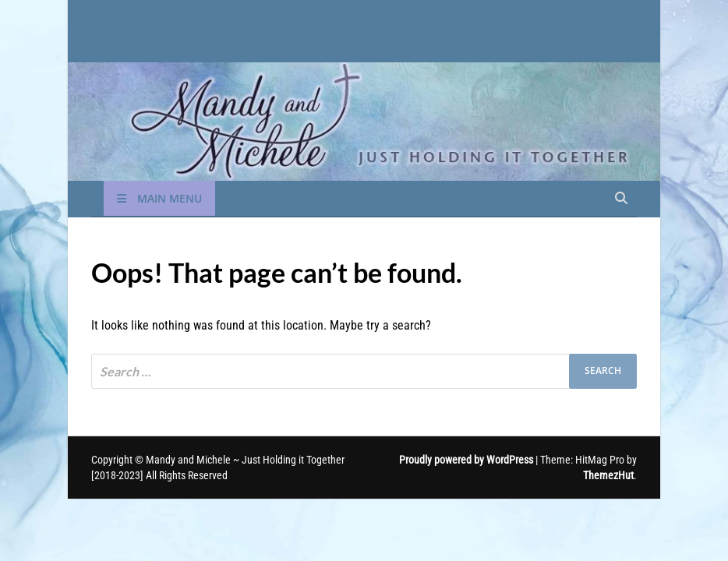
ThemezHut (608, 475)
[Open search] (621, 199)
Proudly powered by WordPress (466, 460)
